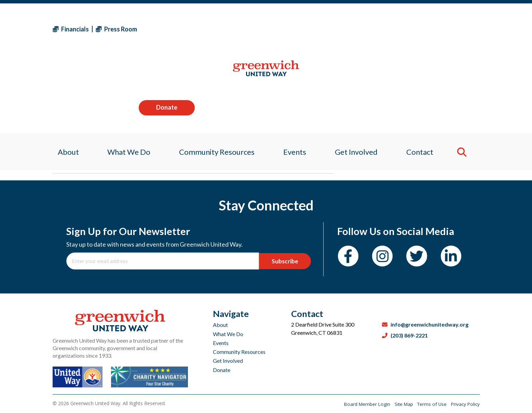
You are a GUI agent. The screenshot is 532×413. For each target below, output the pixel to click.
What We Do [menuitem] (126, 73)
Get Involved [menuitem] (359, 73)
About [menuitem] (63, 73)
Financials (71, 29)
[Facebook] (349, 257)
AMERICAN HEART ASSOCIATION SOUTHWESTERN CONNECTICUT (179, 120)
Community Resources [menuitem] (215, 73)
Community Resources (239, 352)
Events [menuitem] (295, 73)
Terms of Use (430, 404)
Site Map (401, 404)
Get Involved (228, 361)
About (220, 325)
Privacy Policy (465, 404)
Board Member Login (362, 404)
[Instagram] (386, 257)
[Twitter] (422, 257)
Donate (451, 29)
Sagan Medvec (92, 163)
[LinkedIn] (459, 257)
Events (221, 343)
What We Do (228, 334)
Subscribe (287, 261)
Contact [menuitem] (424, 73)
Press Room (116, 29)
